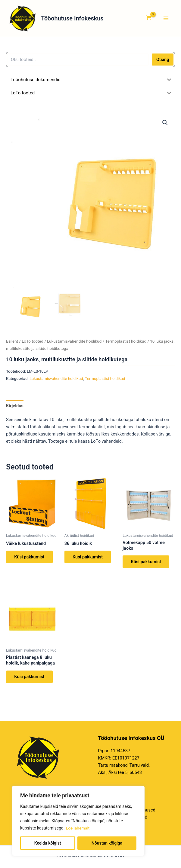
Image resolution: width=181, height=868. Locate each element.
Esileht (12, 343)
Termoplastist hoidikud (126, 343)
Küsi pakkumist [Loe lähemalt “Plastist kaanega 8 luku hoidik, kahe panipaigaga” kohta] (30, 679)
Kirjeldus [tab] (15, 408)
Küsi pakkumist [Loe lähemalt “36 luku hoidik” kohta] (88, 559)
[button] (165, 124)
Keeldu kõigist (48, 843)
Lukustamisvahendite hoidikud (74, 343)
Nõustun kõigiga (107, 843)
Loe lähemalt (78, 828)
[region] (78, 821)
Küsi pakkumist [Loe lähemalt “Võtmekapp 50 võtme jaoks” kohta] (146, 564)
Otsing (163, 62)
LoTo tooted (33, 343)
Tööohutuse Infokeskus (81, 19)
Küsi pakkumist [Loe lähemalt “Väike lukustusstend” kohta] (30, 559)
